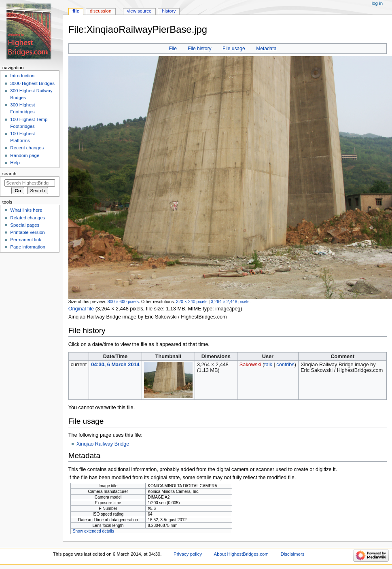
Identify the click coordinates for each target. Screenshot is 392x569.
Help (15, 163)
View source (139, 11)
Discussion (101, 11)
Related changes (28, 218)
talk (268, 365)
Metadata (266, 49)
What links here (26, 210)
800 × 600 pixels (123, 301)
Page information (28, 247)
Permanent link (25, 240)
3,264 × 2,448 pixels (230, 301)
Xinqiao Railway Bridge (103, 444)
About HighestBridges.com (241, 554)
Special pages (25, 225)
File (173, 49)
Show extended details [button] (93, 531)
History (169, 11)
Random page (25, 155)
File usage (234, 49)
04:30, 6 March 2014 (115, 365)
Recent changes (27, 148)
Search (10, 174)
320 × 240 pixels (192, 301)
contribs (285, 365)
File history (199, 49)
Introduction (22, 76)
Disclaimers (292, 554)
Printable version (27, 232)
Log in (377, 3)
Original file (81, 309)
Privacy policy (188, 554)
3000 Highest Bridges (32, 83)
